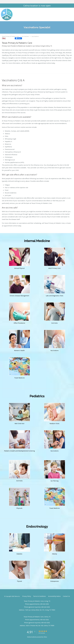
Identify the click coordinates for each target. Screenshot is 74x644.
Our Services (25, 36)
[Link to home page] (8, 14)
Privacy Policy (27, 596)
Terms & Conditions (40, 596)
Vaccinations (35, 36)
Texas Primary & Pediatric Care (10, 36)
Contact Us (66, 596)
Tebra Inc (17, 596)
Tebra (45, 637)
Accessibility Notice (54, 596)
